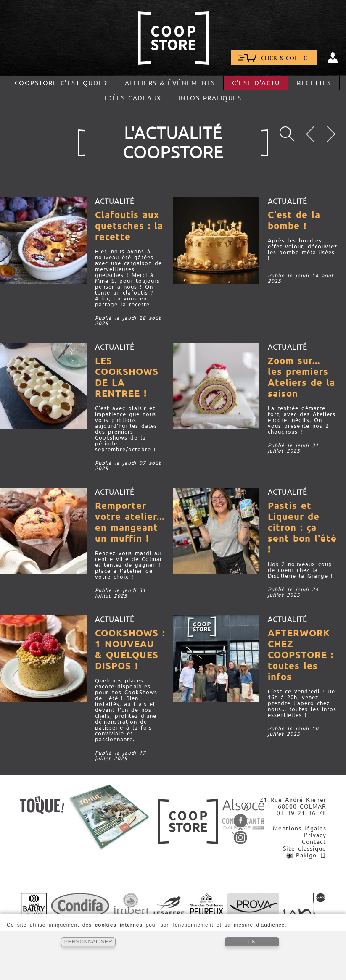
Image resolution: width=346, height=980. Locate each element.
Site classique (305, 848)
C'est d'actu (256, 83)
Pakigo (306, 855)
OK (252, 942)
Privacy (315, 835)
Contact (314, 842)
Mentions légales (300, 828)
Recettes (314, 83)
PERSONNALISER (88, 942)
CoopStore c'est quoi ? (61, 83)
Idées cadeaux (133, 98)
